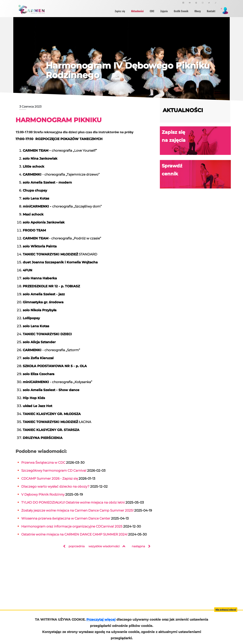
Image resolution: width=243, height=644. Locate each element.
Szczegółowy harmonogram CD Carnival (54, 470)
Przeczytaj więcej (101, 619)
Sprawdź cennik (196, 174)
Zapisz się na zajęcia (196, 141)
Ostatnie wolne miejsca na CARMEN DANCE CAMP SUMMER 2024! (74, 534)
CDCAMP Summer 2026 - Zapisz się (50, 478)
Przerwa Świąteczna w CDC (43, 462)
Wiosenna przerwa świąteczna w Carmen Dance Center (66, 518)
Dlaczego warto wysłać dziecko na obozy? (55, 486)
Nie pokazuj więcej (226, 610)
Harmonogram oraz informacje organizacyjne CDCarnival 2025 (72, 526)
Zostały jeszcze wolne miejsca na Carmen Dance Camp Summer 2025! (77, 510)
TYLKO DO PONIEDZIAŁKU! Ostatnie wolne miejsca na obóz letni (73, 502)
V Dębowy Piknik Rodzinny (43, 494)
